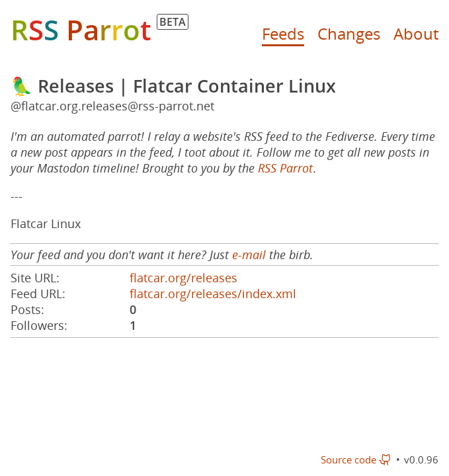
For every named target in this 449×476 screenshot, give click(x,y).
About (416, 33)
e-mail (249, 255)
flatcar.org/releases (184, 278)
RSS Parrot (285, 168)
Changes (349, 33)
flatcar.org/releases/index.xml (213, 294)
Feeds (283, 33)
